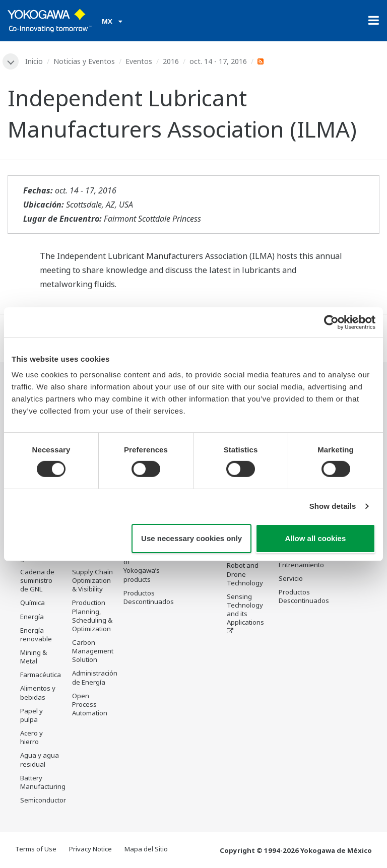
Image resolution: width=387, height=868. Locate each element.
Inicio (34, 61)
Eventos (139, 61)
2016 (171, 61)
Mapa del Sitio (146, 849)
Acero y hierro (31, 737)
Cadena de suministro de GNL (37, 580)
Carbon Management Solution (93, 651)
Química (33, 603)
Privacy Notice (90, 849)
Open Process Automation (90, 704)
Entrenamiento (301, 565)
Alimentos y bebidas (38, 692)
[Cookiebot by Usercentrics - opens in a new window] (331, 322)
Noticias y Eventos (84, 61)
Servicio (291, 578)
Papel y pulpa (31, 715)
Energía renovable (36, 635)
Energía (32, 617)
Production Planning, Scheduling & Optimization (92, 615)
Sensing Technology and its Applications (245, 609)
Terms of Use (36, 849)
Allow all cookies (315, 538)
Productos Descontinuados (149, 597)
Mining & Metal (34, 657)
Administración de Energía (95, 677)
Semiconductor (43, 800)
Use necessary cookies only (191, 538)
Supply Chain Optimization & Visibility (92, 580)
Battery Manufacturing (43, 782)
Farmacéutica (41, 675)
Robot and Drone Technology (245, 574)
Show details (333, 506)
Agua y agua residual (40, 759)
